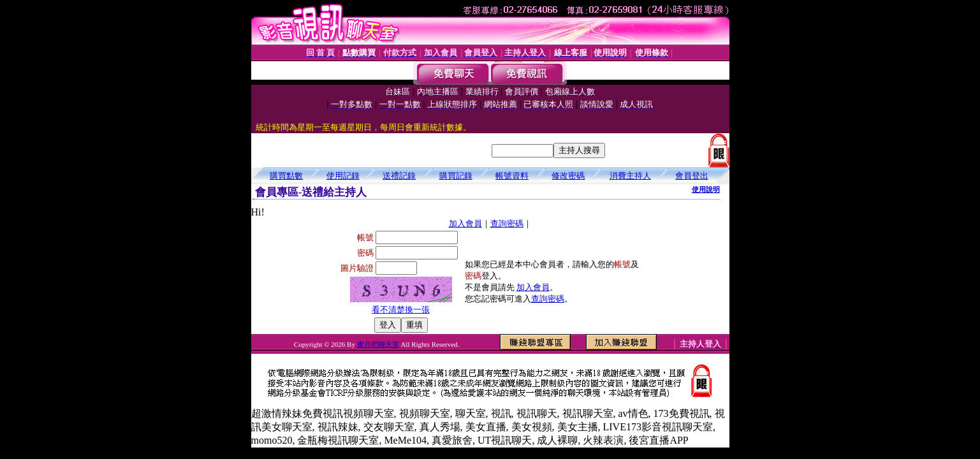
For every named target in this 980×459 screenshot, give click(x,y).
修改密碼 (568, 176)
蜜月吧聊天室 (378, 344)
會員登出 (692, 176)
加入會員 (465, 223)
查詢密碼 (507, 223)
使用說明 (706, 189)
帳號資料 (512, 176)
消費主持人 (630, 176)
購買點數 (286, 176)
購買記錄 (456, 176)
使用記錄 (343, 176)
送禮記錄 (399, 176)
